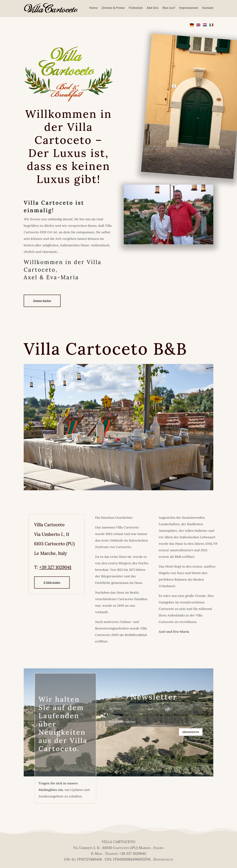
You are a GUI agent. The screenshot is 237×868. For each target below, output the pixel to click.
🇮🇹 (211, 25)
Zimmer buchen (42, 301)
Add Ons (153, 8)
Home (93, 8)
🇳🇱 (205, 25)
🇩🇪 (192, 25)
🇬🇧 (198, 25)
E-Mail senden (52, 582)
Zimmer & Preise (113, 8)
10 (132, 482)
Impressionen (189, 8)
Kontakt (208, 8)
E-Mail (97, 853)
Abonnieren (191, 732)
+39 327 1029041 (55, 567)
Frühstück (136, 8)
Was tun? (169, 8)
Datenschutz (163, 859)
